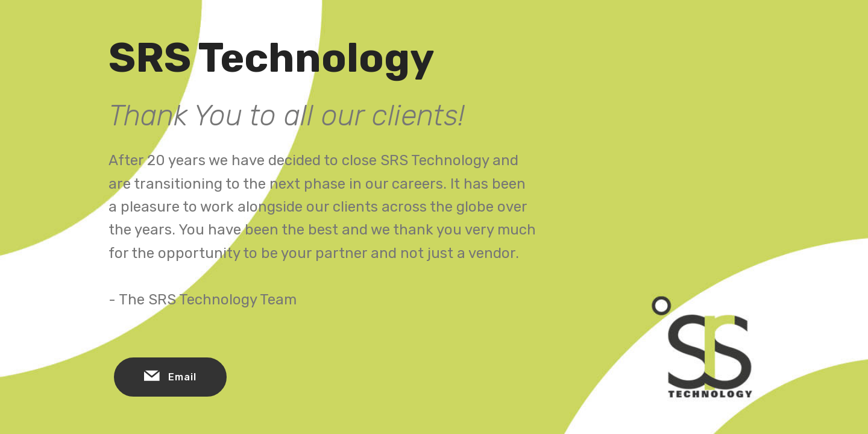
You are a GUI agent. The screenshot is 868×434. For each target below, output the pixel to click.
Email (170, 377)
